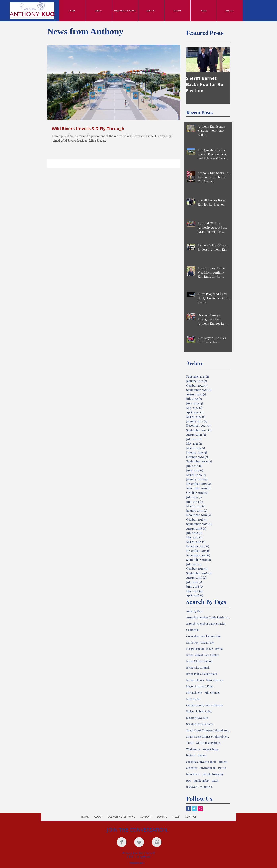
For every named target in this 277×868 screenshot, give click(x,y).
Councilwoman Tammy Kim (203, 636)
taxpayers (192, 787)
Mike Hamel (212, 693)
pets (189, 781)
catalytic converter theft (201, 762)
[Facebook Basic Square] (188, 809)
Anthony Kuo (194, 611)
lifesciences (193, 774)
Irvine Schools (195, 680)
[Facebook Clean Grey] (122, 842)
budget (202, 755)
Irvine (219, 649)
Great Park (208, 642)
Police (190, 711)
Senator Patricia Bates (200, 724)
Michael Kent (194, 693)
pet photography (213, 774)
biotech (191, 755)
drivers (223, 762)
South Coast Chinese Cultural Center (208, 736)
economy (192, 768)
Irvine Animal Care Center (202, 655)
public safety (202, 781)
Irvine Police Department (202, 674)
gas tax (222, 768)
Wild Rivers (193, 749)
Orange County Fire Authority (205, 705)
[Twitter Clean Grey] (139, 842)
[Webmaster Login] (137, 863)
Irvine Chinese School (200, 661)
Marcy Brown (215, 680)
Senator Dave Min (197, 718)
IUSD (209, 649)
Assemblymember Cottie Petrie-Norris (208, 617)
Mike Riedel (193, 699)
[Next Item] (223, 60)
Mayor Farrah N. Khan (200, 686)
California (192, 630)
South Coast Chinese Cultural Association (208, 730)
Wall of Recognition (208, 743)
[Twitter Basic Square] (194, 809)
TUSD (190, 743)
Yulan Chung (210, 749)
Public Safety (204, 711)
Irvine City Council (198, 667)
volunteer (206, 787)
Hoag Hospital (195, 649)
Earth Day (192, 642)
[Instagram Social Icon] (200, 809)
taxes (215, 781)
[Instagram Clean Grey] (157, 842)
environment (208, 768)
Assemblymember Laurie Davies (206, 624)
